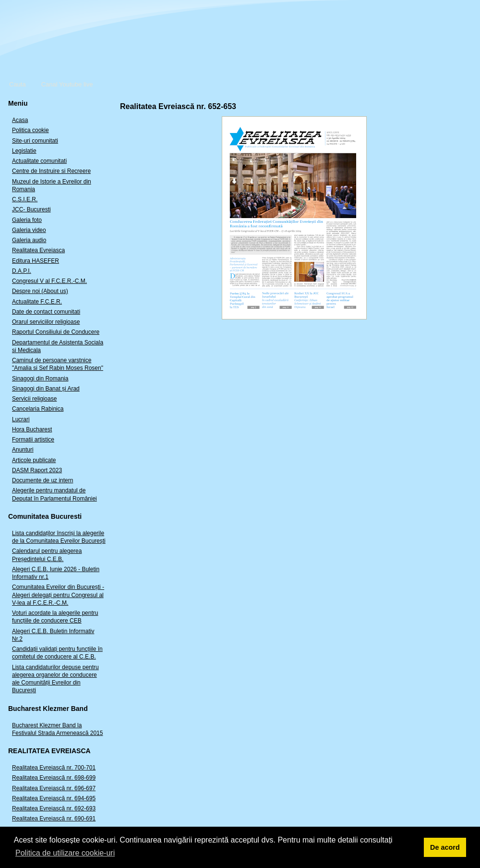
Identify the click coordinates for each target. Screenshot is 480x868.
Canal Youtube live (67, 84)
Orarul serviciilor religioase (46, 322)
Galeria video (29, 230)
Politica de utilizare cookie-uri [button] (65, 853)
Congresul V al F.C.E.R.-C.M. (49, 281)
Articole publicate (34, 460)
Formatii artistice (33, 440)
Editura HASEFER (36, 261)
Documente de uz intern (42, 480)
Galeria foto (27, 220)
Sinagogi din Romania (40, 379)
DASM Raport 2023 (37, 470)
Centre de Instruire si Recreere (51, 171)
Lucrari (21, 419)
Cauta (18, 84)
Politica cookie (30, 130)
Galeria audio (29, 240)
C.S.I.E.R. (25, 199)
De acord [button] (445, 847)
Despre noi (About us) (40, 291)
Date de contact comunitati (46, 312)
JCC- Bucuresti (31, 209)
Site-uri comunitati (35, 141)
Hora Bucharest (32, 429)
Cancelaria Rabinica (38, 409)
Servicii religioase (34, 399)
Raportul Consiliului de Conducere (56, 332)
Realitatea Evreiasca (38, 250)
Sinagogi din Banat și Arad (46, 389)
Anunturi (23, 450)
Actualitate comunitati (39, 161)
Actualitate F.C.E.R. (37, 302)
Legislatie (24, 151)
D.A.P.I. (22, 271)
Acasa (20, 120)
